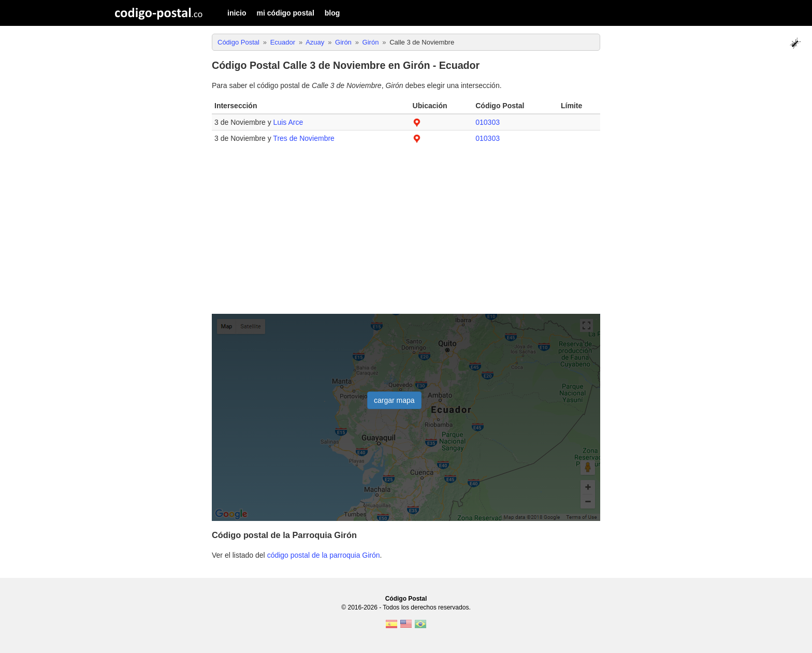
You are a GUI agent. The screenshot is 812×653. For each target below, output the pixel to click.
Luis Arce (288, 122)
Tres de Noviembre (304, 138)
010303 (488, 122)
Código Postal (406, 599)
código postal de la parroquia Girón (324, 555)
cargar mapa (394, 400)
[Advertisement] (406, 234)
